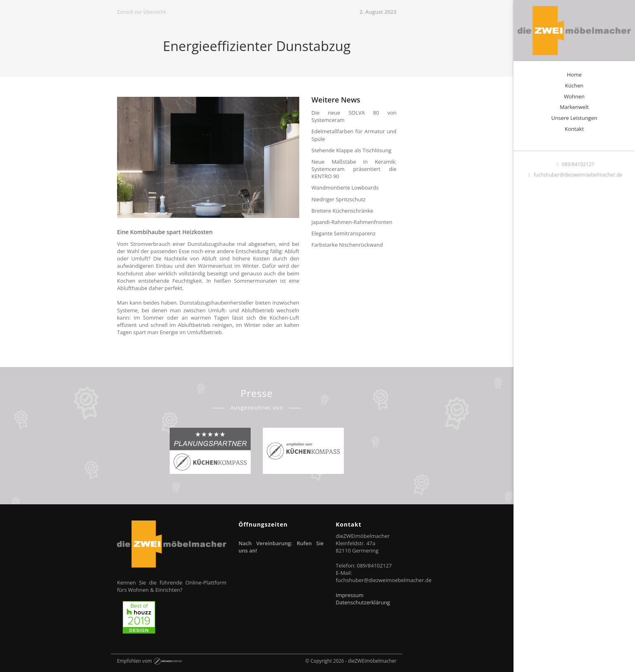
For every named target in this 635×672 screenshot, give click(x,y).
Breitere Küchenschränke (342, 211)
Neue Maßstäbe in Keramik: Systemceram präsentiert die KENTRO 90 (354, 169)
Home (574, 75)
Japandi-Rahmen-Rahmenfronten (352, 222)
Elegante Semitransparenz (343, 233)
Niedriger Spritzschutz (338, 199)
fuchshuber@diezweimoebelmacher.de (574, 175)
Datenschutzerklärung (363, 602)
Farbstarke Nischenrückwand (347, 245)
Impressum (350, 595)
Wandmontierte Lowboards (345, 188)
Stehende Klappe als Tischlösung (351, 150)
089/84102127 (574, 164)
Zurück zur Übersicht (142, 12)
